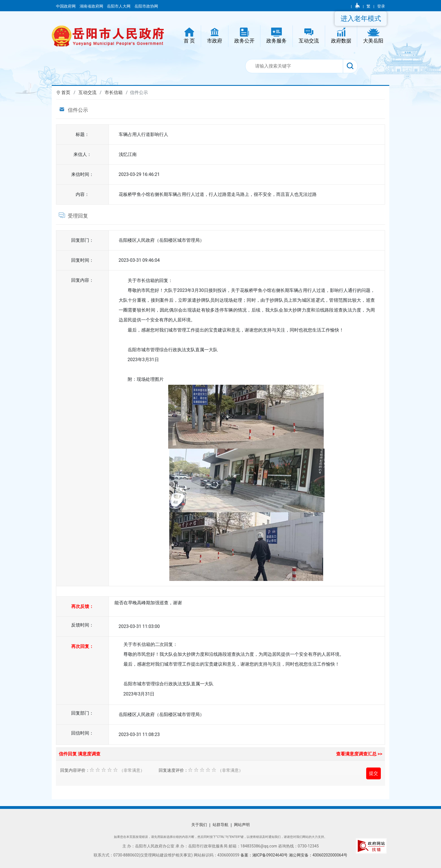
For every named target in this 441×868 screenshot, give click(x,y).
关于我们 (199, 825)
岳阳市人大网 (119, 6)
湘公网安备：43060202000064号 (318, 855)
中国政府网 (66, 6)
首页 (66, 92)
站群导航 (220, 825)
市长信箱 (114, 92)
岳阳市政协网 (146, 6)
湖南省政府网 (92, 6)
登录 (381, 6)
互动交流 (87, 92)
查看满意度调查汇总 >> (359, 754)
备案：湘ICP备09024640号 (264, 855)
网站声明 (242, 825)
